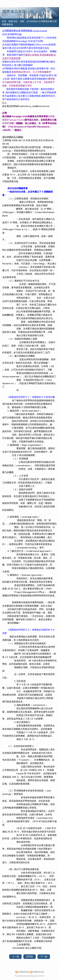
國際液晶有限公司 (18, 12)
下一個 (44, 957)
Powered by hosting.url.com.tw (29, 976)
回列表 (30, 957)
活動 (22, 21)
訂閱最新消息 (23, 972)
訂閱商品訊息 (38, 972)
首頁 (4, 21)
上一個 (15, 957)
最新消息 (13, 21)
